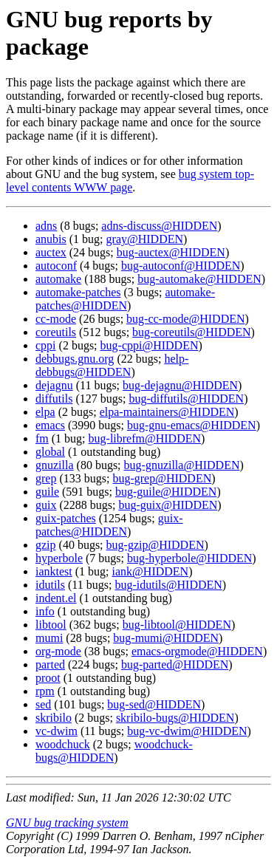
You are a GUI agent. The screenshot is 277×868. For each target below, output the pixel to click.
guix (46, 505)
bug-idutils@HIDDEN (168, 585)
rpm (45, 691)
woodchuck (63, 744)
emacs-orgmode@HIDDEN (197, 651)
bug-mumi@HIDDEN (166, 638)
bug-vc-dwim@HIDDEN (187, 731)
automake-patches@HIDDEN (125, 299)
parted (50, 664)
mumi (49, 638)
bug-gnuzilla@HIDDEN (182, 465)
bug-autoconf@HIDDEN (181, 266)
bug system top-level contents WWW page (130, 181)
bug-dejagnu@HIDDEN (180, 385)
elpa (45, 412)
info (45, 611)
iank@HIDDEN (151, 571)
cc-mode (56, 319)
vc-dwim (57, 731)
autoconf (56, 266)
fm (42, 438)
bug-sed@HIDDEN (154, 704)
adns (46, 226)
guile (47, 492)
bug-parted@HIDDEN (175, 664)
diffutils (54, 399)
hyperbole (59, 558)
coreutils (56, 332)
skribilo (54, 718)
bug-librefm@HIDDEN (145, 438)
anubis (51, 239)
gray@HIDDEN (145, 239)
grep (46, 478)
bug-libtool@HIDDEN (177, 625)
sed (43, 704)
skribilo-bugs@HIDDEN (175, 718)
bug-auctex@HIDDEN (171, 252)
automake (58, 279)
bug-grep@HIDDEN (162, 478)
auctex (51, 252)
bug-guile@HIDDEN (166, 492)
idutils (50, 585)
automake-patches (78, 292)
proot (48, 678)
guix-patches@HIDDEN (109, 525)
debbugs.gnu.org (75, 359)
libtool (51, 625)
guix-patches (66, 518)
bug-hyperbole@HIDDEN (189, 558)
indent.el (56, 598)
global (50, 452)
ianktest (54, 571)
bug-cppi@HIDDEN (150, 345)
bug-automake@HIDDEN (199, 279)
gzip (46, 545)
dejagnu (54, 385)
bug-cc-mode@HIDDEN (185, 319)
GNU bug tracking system (67, 823)
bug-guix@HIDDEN (168, 505)
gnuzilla (55, 465)
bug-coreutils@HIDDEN (191, 332)
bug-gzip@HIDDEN (155, 545)
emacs (50, 425)
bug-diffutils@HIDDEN (186, 399)
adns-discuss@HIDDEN (159, 226)
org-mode (58, 651)
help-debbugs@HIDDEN (112, 365)
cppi (46, 345)
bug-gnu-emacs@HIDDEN (192, 425)
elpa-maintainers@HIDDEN (167, 412)
